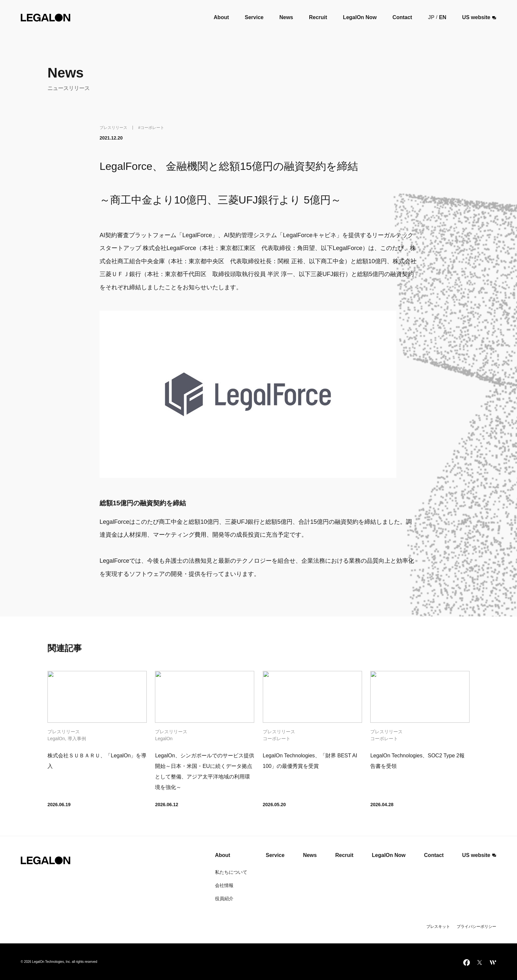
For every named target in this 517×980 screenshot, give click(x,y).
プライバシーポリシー (476, 927)
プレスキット (438, 927)
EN (442, 17)
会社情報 (224, 885)
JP (431, 17)
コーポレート (152, 128)
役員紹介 (224, 899)
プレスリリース (113, 128)
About (221, 17)
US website (479, 17)
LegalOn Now (360, 17)
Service (254, 17)
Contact (402, 17)
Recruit (318, 17)
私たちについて (231, 872)
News (286, 17)
